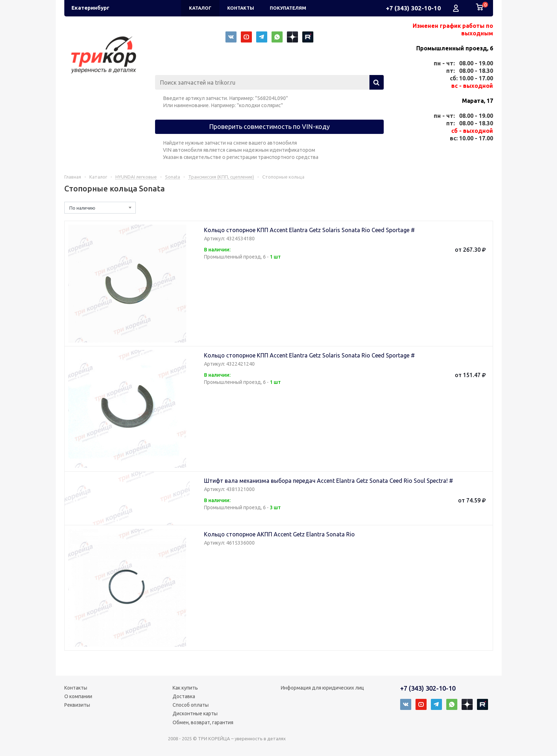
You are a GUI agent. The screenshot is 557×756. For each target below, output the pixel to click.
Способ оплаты (191, 705)
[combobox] (100, 208)
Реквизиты (77, 705)
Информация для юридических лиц (322, 688)
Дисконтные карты (195, 714)
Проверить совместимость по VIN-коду (269, 126)
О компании (78, 696)
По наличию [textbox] (82, 208)
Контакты (76, 688)
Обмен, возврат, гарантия (203, 722)
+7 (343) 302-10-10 (413, 8)
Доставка (184, 696)
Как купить (185, 688)
